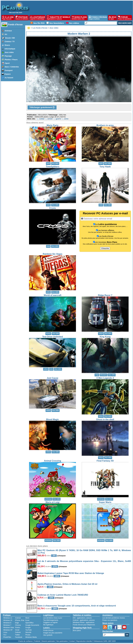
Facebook (19, 637)
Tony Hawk (105, 167)
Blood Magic (53, 419)
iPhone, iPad (20, 620)
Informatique (10, 49)
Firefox (18, 628)
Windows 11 (8, 618)
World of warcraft (53, 295)
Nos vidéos (74, 23)
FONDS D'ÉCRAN (98, 18)
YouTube (28, 630)
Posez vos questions (110, 620)
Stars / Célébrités (12, 67)
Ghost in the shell (105, 419)
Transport (9, 70)
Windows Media (31, 637)
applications (81, 618)
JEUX (113, 18)
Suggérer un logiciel (50, 622)
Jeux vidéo (9, 52)
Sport (7, 63)
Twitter (17, 635)
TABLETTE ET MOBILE (58, 18)
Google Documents (32, 625)
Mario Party (53, 125)
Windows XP (8, 630)
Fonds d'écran (15, 25)
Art (6, 34)
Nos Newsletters (57, 23)
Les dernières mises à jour (53, 618)
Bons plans (77, 630)
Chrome (18, 625)
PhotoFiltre (7, 637)
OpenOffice (29, 623)
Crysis (53, 208)
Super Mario (105, 502)
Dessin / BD (10, 38)
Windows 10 (8, 620)
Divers (7, 45)
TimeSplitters (53, 167)
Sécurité (28, 632)
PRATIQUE (22, 18)
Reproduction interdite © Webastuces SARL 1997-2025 (96, 641)
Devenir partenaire (48, 641)
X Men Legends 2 (105, 378)
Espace (8, 74)
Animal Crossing (53, 461)
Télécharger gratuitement (42, 107)
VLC (5, 635)
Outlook (18, 632)
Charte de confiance (25, 641)
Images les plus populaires (53, 633)
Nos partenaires (62, 641)
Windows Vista (9, 628)
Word (27, 618)
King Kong (105, 337)
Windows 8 (7, 623)
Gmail (17, 630)
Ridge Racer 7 (105, 295)
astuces (89, 618)
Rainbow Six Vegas (53, 254)
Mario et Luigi (53, 502)
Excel (27, 620)
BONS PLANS (79, 18)
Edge (17, 623)
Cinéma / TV (10, 42)
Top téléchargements (51, 620)
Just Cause (53, 378)
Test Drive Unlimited (53, 337)
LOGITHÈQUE (38, 18)
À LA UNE (8, 18)
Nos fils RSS (39, 23)
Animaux (8, 31)
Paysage (8, 56)
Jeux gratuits (48, 635)
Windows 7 (7, 625)
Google (28, 628)
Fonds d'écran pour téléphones (84, 625)
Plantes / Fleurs (11, 60)
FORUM (125, 18)
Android (18, 618)
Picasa (28, 635)
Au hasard (9, 78)
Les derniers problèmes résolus (114, 618)
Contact (72, 641)
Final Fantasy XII (105, 461)
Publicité (37, 641)
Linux (5, 632)
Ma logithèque (48, 625)
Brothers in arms (105, 125)
